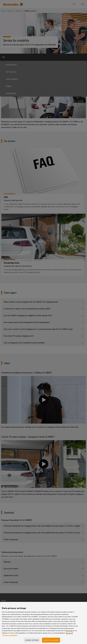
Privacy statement (10, 638)
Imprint (69, 635)
